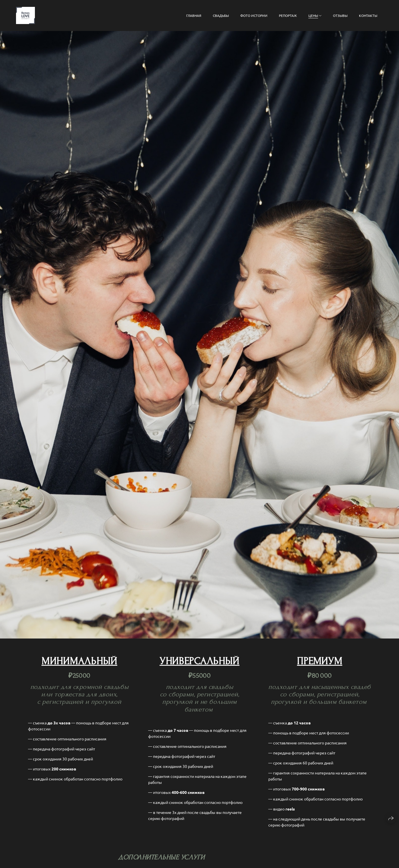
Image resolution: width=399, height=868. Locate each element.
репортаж (288, 15)
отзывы (340, 15)
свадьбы (221, 15)
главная (194, 15)
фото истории (254, 15)
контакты (368, 15)
